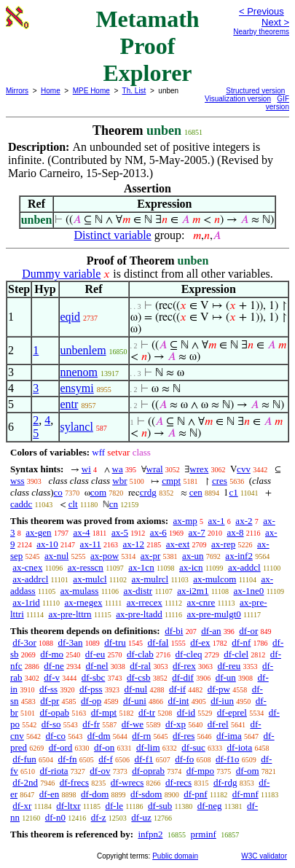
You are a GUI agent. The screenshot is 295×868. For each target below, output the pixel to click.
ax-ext (178, 544)
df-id (186, 712)
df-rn (141, 736)
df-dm (99, 736)
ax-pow (105, 556)
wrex (199, 469)
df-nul (135, 689)
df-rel (218, 724)
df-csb (139, 677)
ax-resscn (86, 567)
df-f (106, 759)
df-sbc (94, 677)
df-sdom (146, 794)
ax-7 (197, 532)
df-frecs (74, 782)
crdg (148, 492)
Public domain (175, 856)
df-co (56, 736)
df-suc (193, 747)
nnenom (79, 372)
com (98, 492)
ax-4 (81, 532)
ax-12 (133, 544)
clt (73, 504)
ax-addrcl (30, 579)
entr (70, 404)
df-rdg (225, 782)
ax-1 (217, 521)
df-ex (200, 642)
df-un (226, 677)
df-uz (141, 817)
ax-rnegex (83, 602)
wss (17, 481)
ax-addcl (244, 567)
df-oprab (148, 771)
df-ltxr (68, 806)
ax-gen (38, 532)
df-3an (71, 642)
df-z (99, 817)
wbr (119, 481)
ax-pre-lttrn (70, 614)
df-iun (222, 701)
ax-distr (138, 591)
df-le (115, 806)
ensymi (77, 388)
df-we (133, 724)
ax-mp (185, 521)
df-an (211, 631)
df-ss (48, 689)
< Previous (261, 11)
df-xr (22, 806)
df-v (52, 677)
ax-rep (223, 544)
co (58, 492)
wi (86, 469)
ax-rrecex (145, 602)
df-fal (158, 642)
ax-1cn (141, 567)
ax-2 (244, 521)
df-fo (184, 759)
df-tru (115, 642)
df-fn (68, 759)
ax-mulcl (90, 579)
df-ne (54, 666)
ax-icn (191, 567)
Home (51, 91)
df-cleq (189, 654)
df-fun (24, 759)
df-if (177, 689)
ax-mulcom (215, 579)
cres (220, 481)
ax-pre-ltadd (139, 614)
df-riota (54, 771)
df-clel (236, 654)
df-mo (52, 654)
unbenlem (83, 350)
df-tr (147, 712)
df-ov (100, 771)
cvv (244, 469)
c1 (233, 492)
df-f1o (228, 759)
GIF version (278, 103)
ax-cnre (201, 602)
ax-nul (56, 556)
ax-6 (158, 532)
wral (155, 469)
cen (196, 492)
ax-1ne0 (249, 591)
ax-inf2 (239, 556)
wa (118, 469)
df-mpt (104, 712)
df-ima (229, 736)
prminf (203, 834)
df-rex (184, 666)
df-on (104, 747)
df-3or (24, 642)
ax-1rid (26, 602)
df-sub (160, 806)
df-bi (174, 631)
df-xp (176, 724)
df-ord (61, 747)
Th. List (134, 91)
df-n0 (55, 817)
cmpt (171, 481)
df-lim (148, 747)
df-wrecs (127, 782)
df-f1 (144, 759)
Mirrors (17, 91)
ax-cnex (27, 567)
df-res (184, 736)
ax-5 (120, 532)
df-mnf (245, 794)
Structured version (255, 91)
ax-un (193, 556)
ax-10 (47, 544)
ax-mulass (80, 591)
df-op (91, 701)
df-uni (135, 701)
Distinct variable (113, 235)
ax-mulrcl (150, 579)
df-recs (178, 782)
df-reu (229, 666)
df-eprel (232, 712)
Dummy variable (61, 274)
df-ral (140, 666)
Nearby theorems (261, 32)
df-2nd (25, 782)
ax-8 (235, 532)
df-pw (219, 689)
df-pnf (196, 794)
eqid (71, 317)
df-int (179, 701)
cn (114, 504)
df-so (51, 724)
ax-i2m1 (193, 591)
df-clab (140, 654)
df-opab (55, 712)
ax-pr (150, 556)
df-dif (183, 677)
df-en (49, 794)
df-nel (97, 666)
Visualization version (238, 99)
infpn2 (150, 834)
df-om (248, 771)
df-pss (91, 689)
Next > (275, 22)
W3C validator (264, 856)
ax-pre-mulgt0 (213, 614)
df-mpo (200, 771)
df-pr (50, 701)
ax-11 (91, 544)
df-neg (210, 806)
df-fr (91, 724)
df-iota (240, 747)
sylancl (77, 427)
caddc (21, 504)
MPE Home (91, 91)
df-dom (95, 794)
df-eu (95, 654)
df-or (248, 631)
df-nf (241, 642)
